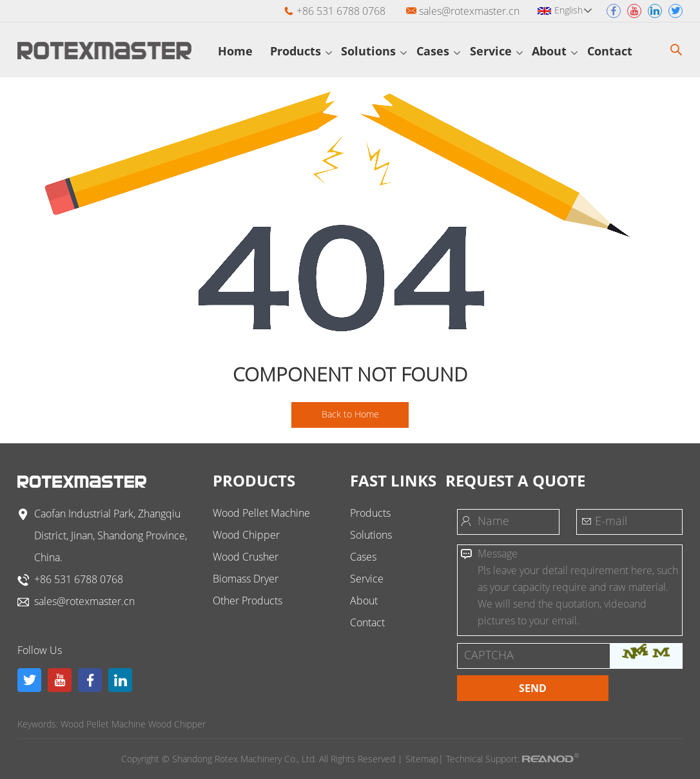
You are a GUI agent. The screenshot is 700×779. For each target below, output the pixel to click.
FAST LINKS (393, 480)
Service (496, 51)
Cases (438, 51)
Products (301, 51)
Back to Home (350, 414)
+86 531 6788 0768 (79, 579)
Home (239, 51)
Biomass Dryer (246, 579)
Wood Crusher (246, 557)
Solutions (374, 51)
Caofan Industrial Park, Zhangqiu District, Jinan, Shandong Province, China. (111, 535)
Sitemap (422, 759)
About (555, 51)
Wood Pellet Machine (261, 513)
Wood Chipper (246, 535)
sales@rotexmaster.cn (469, 11)
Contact (615, 51)
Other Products (248, 601)
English (573, 10)
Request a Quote (515, 480)
